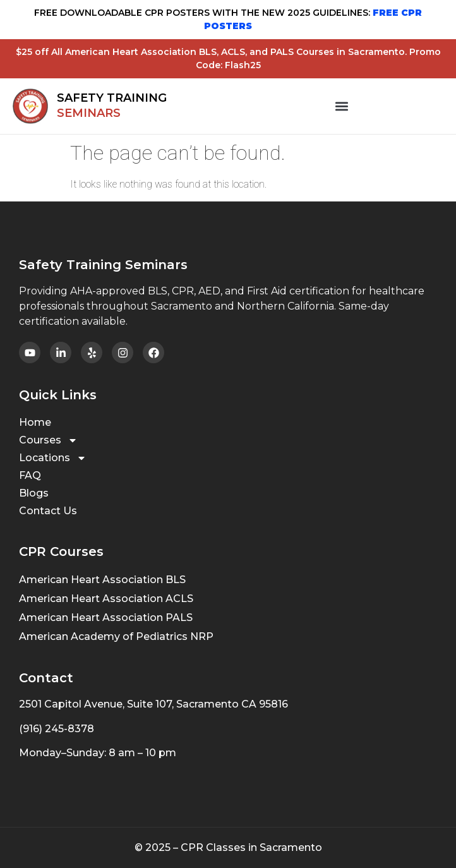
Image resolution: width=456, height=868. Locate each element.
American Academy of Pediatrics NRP (116, 636)
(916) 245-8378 (57, 729)
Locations (53, 458)
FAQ (30, 475)
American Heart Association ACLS (106, 599)
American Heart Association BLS (102, 580)
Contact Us (48, 511)
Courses (48, 440)
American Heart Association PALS (106, 618)
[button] (342, 106)
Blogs (34, 493)
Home (35, 422)
